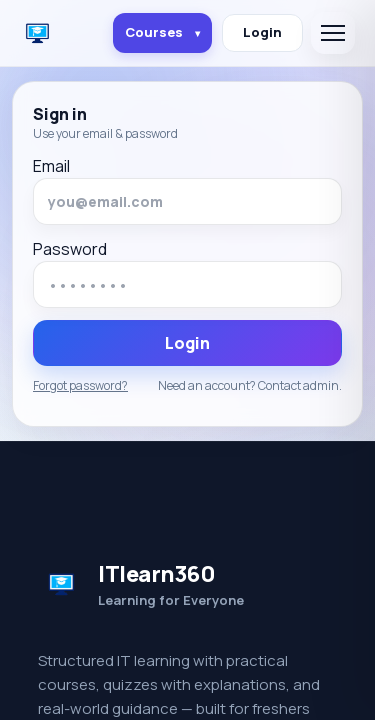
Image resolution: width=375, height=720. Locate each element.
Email (51, 166)
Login (262, 32)
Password (70, 249)
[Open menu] (333, 33)
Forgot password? (80, 386)
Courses (162, 32)
